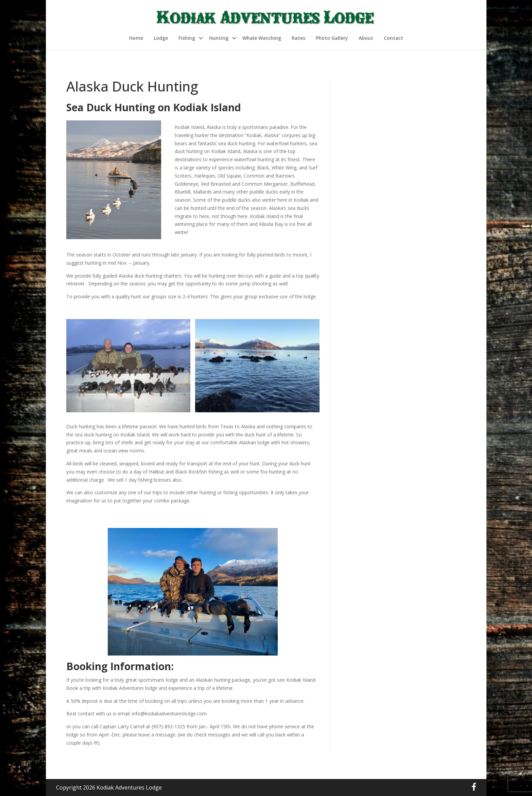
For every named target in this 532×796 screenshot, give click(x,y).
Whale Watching (262, 38)
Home (136, 38)
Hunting (219, 38)
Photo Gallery (332, 38)
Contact (393, 38)
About (366, 38)
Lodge (161, 38)
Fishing (187, 38)
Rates (298, 38)
